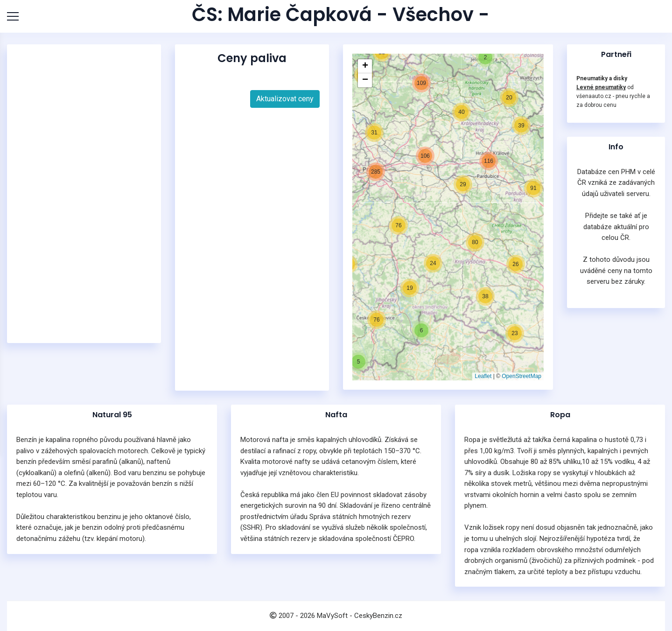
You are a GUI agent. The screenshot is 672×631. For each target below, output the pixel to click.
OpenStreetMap (521, 376)
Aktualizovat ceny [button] (285, 99)
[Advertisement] (86, 194)
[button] (358, 361)
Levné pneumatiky (601, 87)
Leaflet (483, 376)
